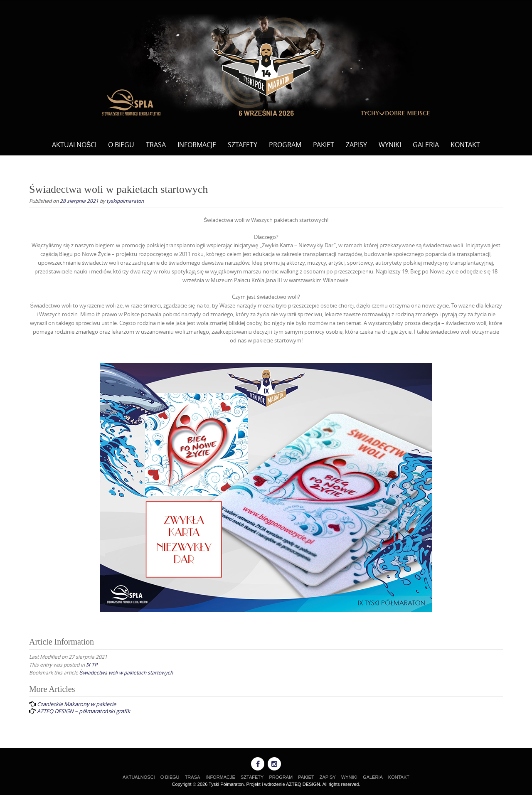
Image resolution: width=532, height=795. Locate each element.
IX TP (92, 665)
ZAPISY (356, 145)
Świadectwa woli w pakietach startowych (126, 672)
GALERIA (426, 145)
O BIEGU (121, 145)
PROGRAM (285, 145)
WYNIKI (390, 145)
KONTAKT (465, 145)
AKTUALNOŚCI (74, 145)
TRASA (156, 145)
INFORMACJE (197, 145)
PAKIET (324, 145)
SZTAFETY (243, 145)
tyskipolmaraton (125, 201)
